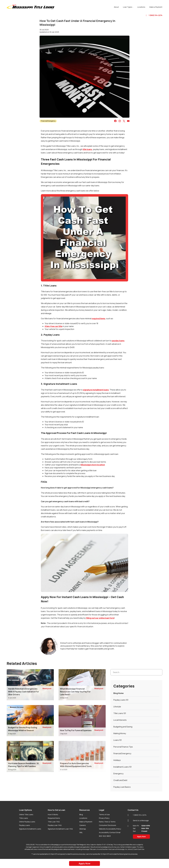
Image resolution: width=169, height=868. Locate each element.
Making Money (120, 733)
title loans (87, 149)
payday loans (118, 341)
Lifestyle (117, 707)
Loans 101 (118, 740)
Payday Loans (25, 825)
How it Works (53, 814)
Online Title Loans (26, 814)
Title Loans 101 (120, 713)
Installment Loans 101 (123, 767)
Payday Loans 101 (121, 700)
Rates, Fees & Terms (107, 822)
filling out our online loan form (100, 618)
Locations (83, 818)
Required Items (54, 818)
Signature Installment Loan (60, 829)
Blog (81, 814)
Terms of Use (104, 814)
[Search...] (136, 672)
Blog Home (119, 693)
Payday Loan (55, 825)
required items (98, 319)
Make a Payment (86, 822)
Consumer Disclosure (108, 825)
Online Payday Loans (27, 822)
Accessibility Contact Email (110, 832)
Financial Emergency (48, 121)
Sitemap (83, 829)
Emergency (118, 774)
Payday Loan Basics (122, 787)
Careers (83, 825)
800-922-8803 (105, 836)
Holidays (117, 760)
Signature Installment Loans (30, 829)
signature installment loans (96, 390)
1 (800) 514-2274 (154, 15)
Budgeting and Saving (123, 727)
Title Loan (54, 822)
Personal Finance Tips (123, 747)
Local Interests (120, 720)
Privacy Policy (104, 818)
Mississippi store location (93, 465)
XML (81, 832)
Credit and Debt (120, 780)
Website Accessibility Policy (110, 829)
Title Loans (24, 818)
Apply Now (141, 836)
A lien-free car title (53, 326)
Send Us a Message (138, 821)
